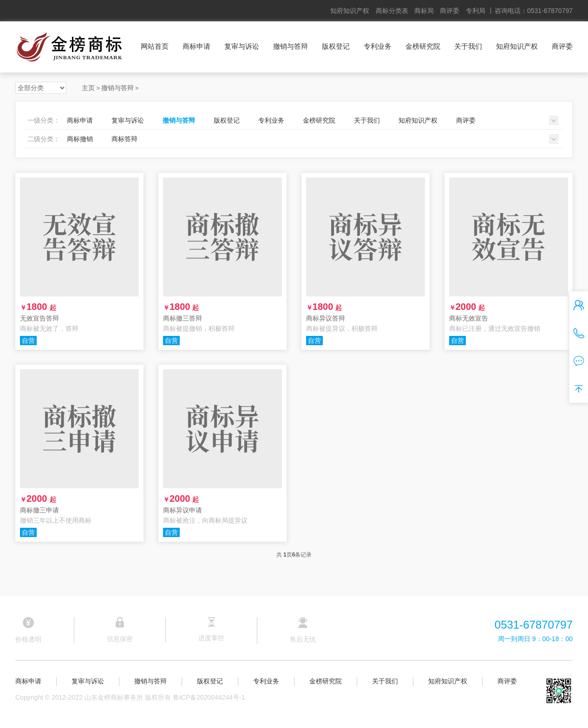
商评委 (450, 11)
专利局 (476, 11)
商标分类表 (392, 11)
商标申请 (196, 46)
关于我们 (468, 46)
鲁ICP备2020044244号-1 (209, 697)
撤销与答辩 (291, 46)
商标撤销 (80, 139)
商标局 (424, 11)
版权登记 (336, 46)
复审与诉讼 (242, 46)
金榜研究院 (423, 46)
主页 (88, 88)
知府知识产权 (350, 11)
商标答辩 (124, 139)
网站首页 (155, 46)
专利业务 (378, 46)
